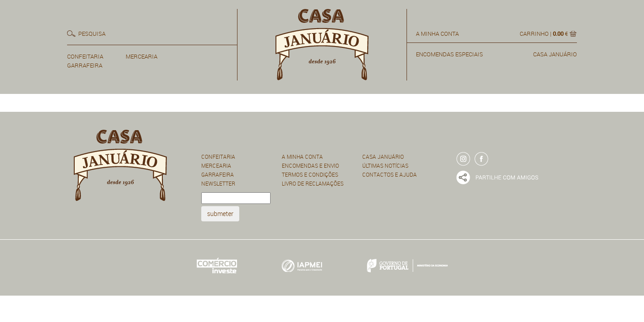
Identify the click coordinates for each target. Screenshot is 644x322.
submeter (220, 214)
